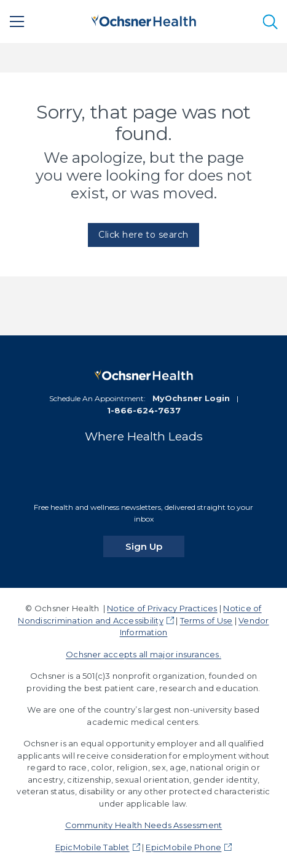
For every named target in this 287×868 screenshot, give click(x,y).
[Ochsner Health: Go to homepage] (144, 19)
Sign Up (155, 546)
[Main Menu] (17, 22)
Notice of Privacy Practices (162, 608)
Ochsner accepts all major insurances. (143, 654)
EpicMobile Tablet (92, 847)
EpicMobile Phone (183, 847)
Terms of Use (206, 620)
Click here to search (143, 235)
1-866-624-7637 (144, 410)
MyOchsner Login (191, 398)
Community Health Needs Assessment (144, 825)
